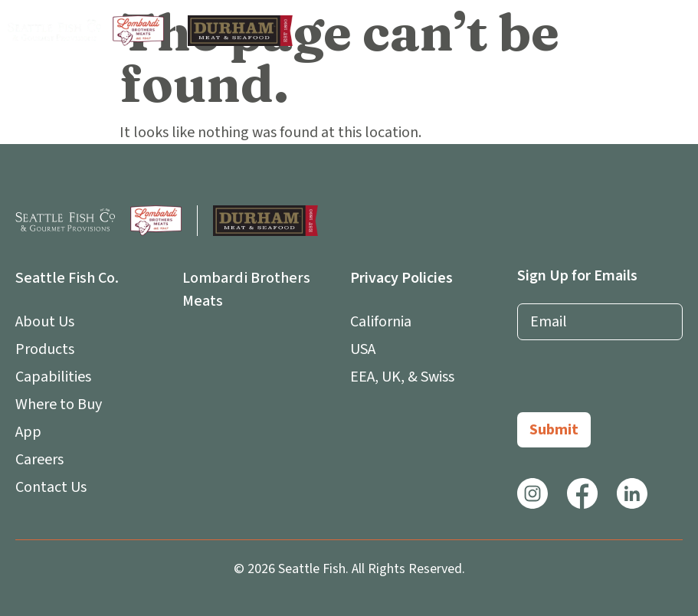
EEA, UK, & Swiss (402, 377)
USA (363, 349)
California (381, 322)
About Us (49, 322)
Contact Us (51, 487)
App (32, 432)
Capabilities (53, 377)
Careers (39, 460)
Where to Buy (59, 405)
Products (45, 349)
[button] (677, 31)
